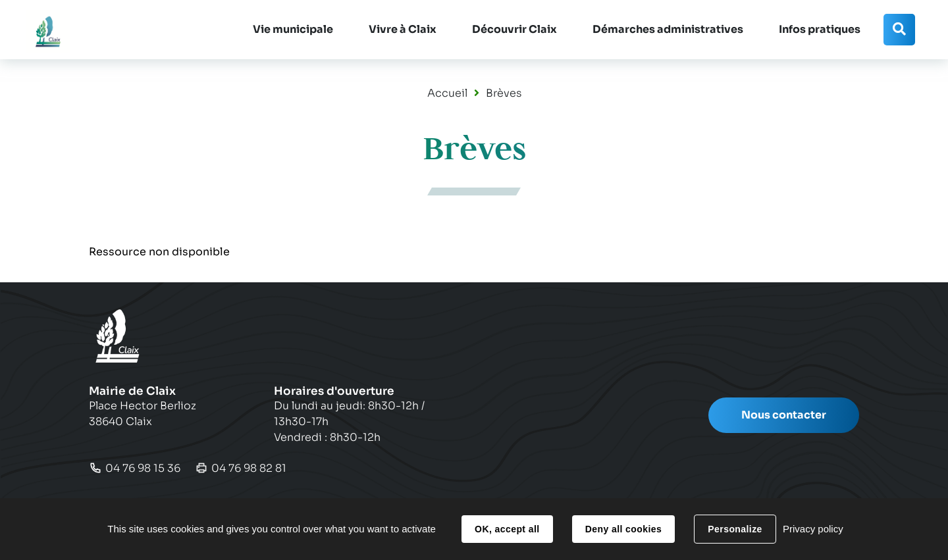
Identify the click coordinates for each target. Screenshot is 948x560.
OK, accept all (507, 529)
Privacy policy (813, 529)
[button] (293, 30)
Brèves (504, 93)
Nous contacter (784, 415)
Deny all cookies (623, 529)
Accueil (447, 93)
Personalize (735, 529)
